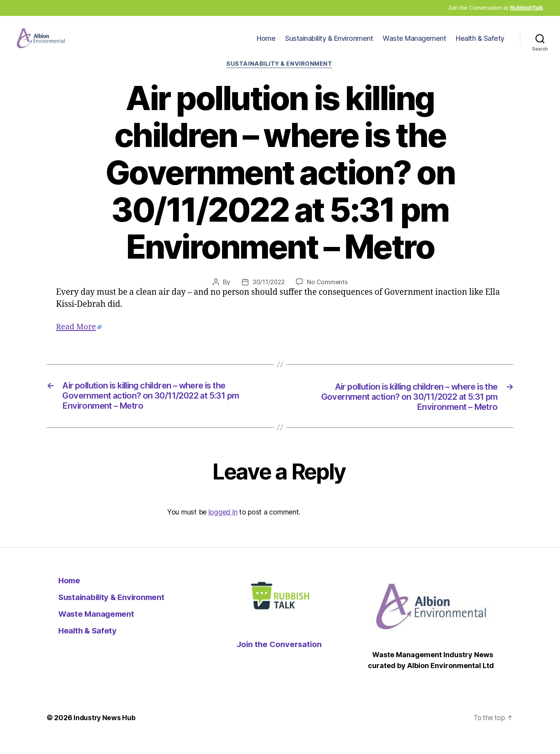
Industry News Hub (105, 732)
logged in (223, 526)
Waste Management (414, 44)
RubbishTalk (527, 8)
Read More (77, 339)
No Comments (328, 294)
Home (266, 44)
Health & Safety (480, 44)
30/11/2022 (268, 294)
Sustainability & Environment (329, 44)
